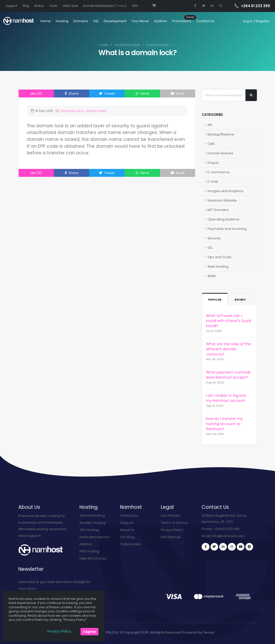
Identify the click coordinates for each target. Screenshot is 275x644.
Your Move (138, 21)
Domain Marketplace (105, 6)
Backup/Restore (221, 134)
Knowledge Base (127, 45)
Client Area (70, 6)
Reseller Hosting (93, 523)
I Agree (90, 632)
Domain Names (158, 45)
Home (44, 21)
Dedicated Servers (95, 537)
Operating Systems (223, 219)
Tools (53, 6)
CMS (211, 144)
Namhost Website (222, 200)
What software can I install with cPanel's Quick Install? (229, 321)
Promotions (180, 21)
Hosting (60, 21)
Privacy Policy (172, 530)
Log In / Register (256, 21)
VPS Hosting (89, 530)
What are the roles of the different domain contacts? (228, 349)
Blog (26, 6)
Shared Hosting (92, 516)
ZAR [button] (136, 6)
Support (12, 6)
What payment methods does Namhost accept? (228, 375)
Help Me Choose (93, 558)
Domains (79, 21)
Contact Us (204, 21)
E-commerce (219, 172)
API (210, 125)
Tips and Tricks (219, 257)
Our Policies (171, 516)
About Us (127, 530)
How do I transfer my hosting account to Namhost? (224, 424)
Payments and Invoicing (227, 229)
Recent (241, 300)
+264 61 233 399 (252, 6)
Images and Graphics (225, 191)
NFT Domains (218, 210)
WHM (212, 276)
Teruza (208, 632)
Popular (215, 300)
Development (113, 21)
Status (39, 6)
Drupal (213, 163)
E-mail (213, 182)
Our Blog (127, 537)
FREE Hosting (89, 551)
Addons (159, 21)
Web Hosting (218, 267)
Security (214, 238)
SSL (94, 21)
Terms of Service (175, 523)
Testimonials (130, 544)
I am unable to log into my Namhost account (226, 398)
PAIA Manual (171, 537)
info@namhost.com (228, 536)
